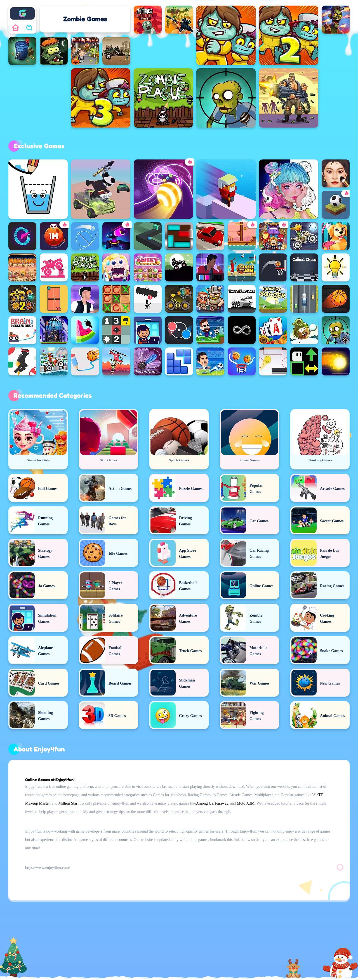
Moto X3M (246, 803)
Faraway (222, 803)
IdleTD (318, 795)
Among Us (205, 803)
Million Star (68, 803)
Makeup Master (37, 803)
